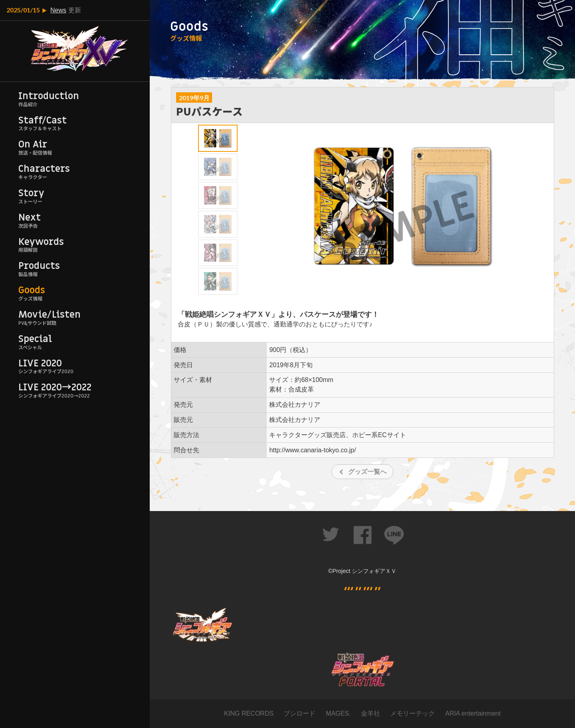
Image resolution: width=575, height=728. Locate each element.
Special (35, 339)
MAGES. (338, 713)
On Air (33, 144)
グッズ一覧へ (367, 472)
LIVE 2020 (40, 363)
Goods (32, 290)
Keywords (41, 242)
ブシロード (299, 713)
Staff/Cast (43, 120)
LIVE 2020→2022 (55, 387)
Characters (44, 169)
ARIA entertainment (473, 713)
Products (39, 266)
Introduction (49, 96)
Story (31, 193)
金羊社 (371, 713)
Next (30, 218)
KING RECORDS (249, 713)
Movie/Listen (50, 315)
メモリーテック (412, 713)
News (58, 10)
